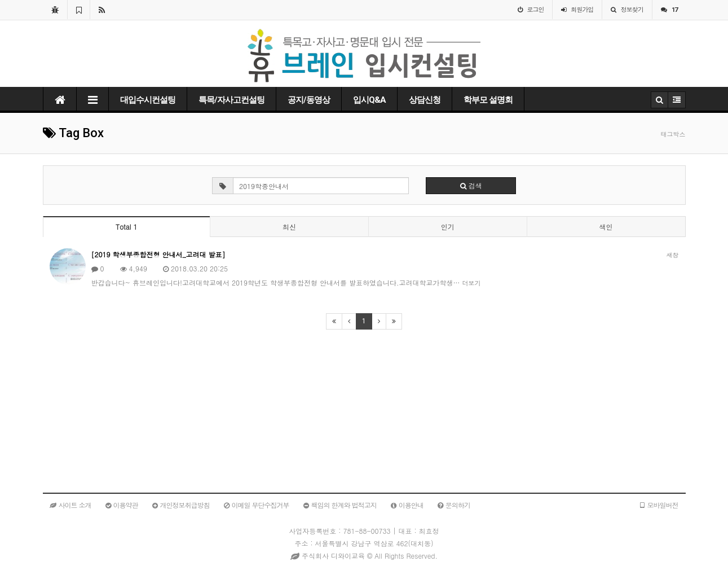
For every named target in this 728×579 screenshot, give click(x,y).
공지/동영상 (309, 100)
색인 (606, 227)
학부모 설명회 (488, 100)
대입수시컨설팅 (148, 100)
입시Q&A (369, 100)
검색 (471, 185)
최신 (289, 227)
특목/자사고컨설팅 (231, 100)
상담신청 (425, 100)
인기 (448, 227)
